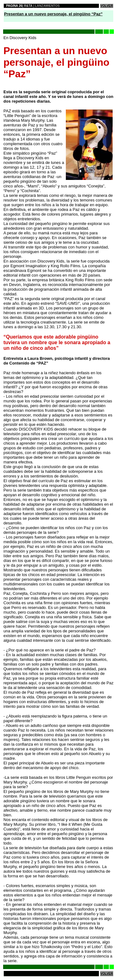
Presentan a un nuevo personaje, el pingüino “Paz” (53, 14)
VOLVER (107, 6)
